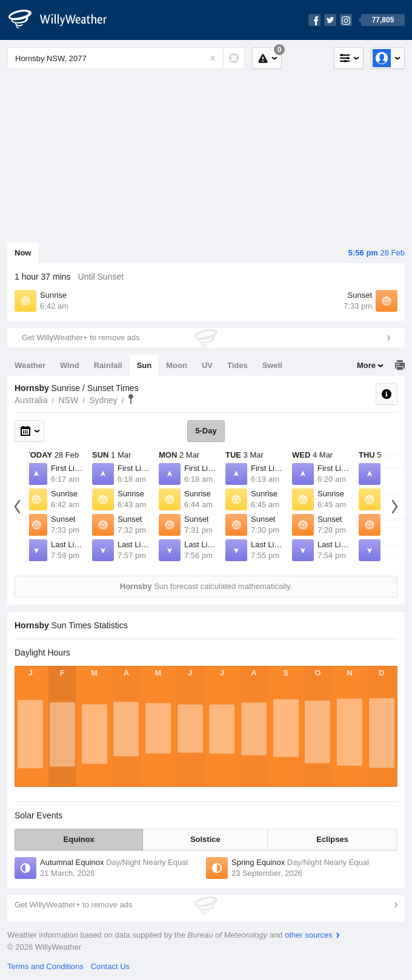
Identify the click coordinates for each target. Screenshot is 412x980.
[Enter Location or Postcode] (126, 58)
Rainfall (108, 365)
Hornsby (131, 399)
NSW (68, 400)
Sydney (103, 400)
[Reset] (213, 58)
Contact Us (110, 966)
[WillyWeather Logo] (64, 20)
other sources (309, 935)
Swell (272, 365)
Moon (177, 365)
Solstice (205, 839)
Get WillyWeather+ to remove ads (81, 337)
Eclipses (332, 839)
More (366, 365)
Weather (30, 365)
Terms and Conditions (45, 966)
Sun (145, 365)
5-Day (206, 431)
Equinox (79, 839)
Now (23, 253)
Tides (238, 365)
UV (207, 365)
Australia (31, 400)
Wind (70, 365)
